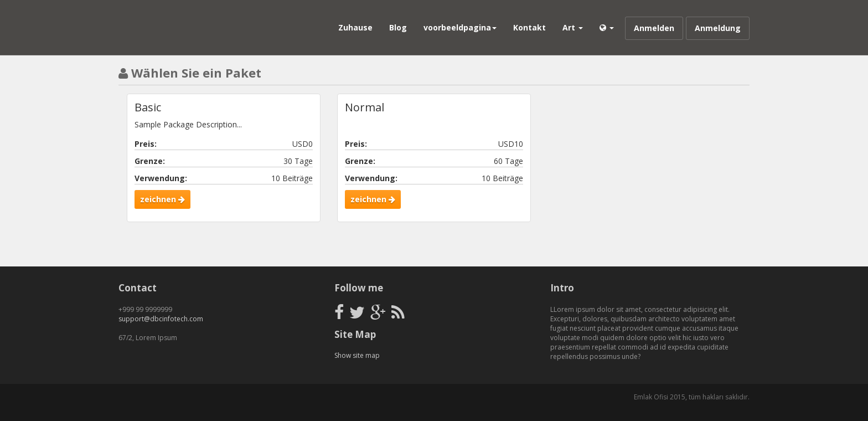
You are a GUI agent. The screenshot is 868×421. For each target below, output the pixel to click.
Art (573, 27)
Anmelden (654, 28)
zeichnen (162, 199)
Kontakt (529, 27)
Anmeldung (718, 28)
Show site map (357, 355)
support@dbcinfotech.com (161, 319)
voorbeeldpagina (460, 27)
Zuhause (355, 27)
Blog (398, 27)
